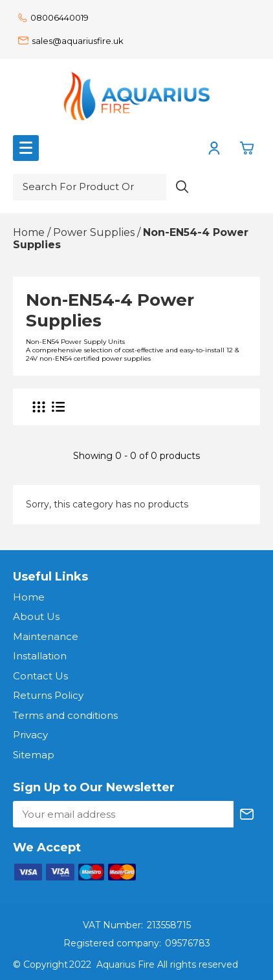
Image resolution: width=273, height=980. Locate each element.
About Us (36, 616)
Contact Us (40, 676)
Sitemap (34, 755)
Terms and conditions (65, 715)
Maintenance (46, 636)
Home (29, 597)
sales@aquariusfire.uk (71, 41)
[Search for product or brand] (90, 187)
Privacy (30, 735)
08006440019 (53, 17)
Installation (40, 656)
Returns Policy (48, 695)
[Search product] (182, 187)
